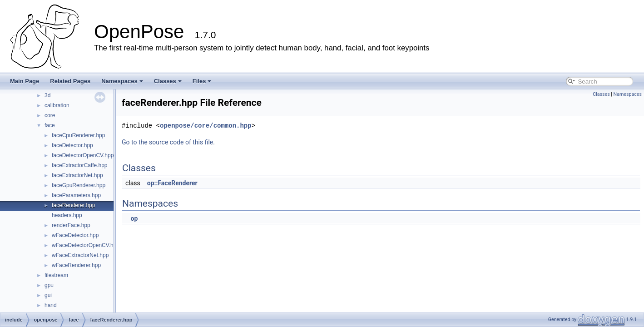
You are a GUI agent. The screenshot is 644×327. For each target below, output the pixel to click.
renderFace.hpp (71, 225)
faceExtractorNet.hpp (77, 175)
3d (47, 95)
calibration (57, 105)
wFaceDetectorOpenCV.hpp (86, 245)
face (50, 125)
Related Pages (70, 81)
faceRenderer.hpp (73, 205)
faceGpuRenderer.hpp (79, 185)
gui (48, 295)
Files (202, 81)
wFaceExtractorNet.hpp (80, 255)
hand (51, 305)
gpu (49, 285)
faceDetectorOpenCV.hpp (83, 155)
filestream (56, 275)
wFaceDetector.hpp (75, 235)
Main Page (25, 81)
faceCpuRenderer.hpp (78, 135)
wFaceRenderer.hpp (76, 265)
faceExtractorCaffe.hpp (80, 165)
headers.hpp (67, 215)
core (50, 115)
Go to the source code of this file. (168, 142)
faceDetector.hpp (72, 145)
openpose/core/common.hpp (206, 126)
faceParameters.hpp (76, 195)
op (134, 218)
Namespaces (122, 81)
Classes (168, 81)
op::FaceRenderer (172, 183)
